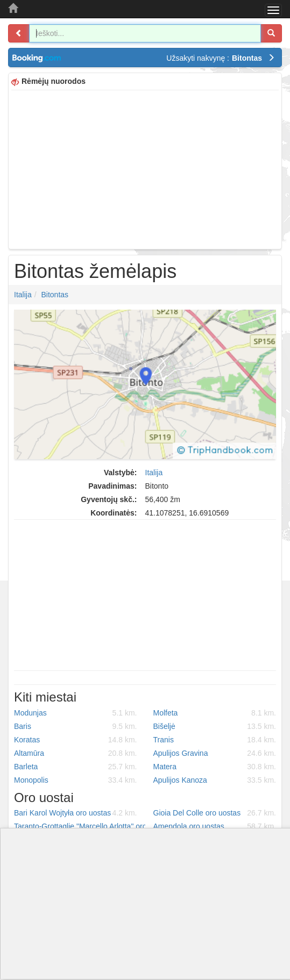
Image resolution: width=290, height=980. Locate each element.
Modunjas (76, 713)
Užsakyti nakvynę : (221, 58)
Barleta (76, 767)
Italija (23, 295)
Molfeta (215, 713)
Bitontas (55, 295)
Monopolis (76, 780)
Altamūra (76, 753)
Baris (76, 726)
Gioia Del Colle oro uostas (215, 813)
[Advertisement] (145, 168)
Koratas (76, 740)
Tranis (215, 740)
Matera (215, 767)
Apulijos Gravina (215, 753)
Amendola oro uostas (215, 826)
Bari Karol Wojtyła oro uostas (76, 813)
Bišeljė (215, 726)
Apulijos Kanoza (215, 780)
